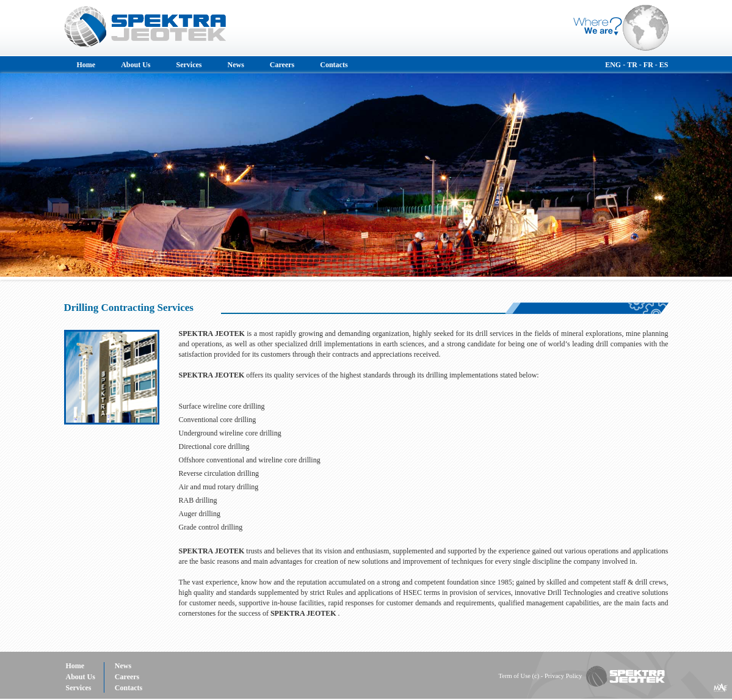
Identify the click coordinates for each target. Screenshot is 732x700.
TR (632, 65)
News (236, 65)
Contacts (334, 65)
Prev (16, 177)
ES (664, 65)
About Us (136, 65)
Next (716, 177)
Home (86, 65)
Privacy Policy (563, 676)
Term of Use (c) (519, 676)
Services (189, 65)
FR (648, 65)
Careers (282, 65)
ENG (613, 65)
